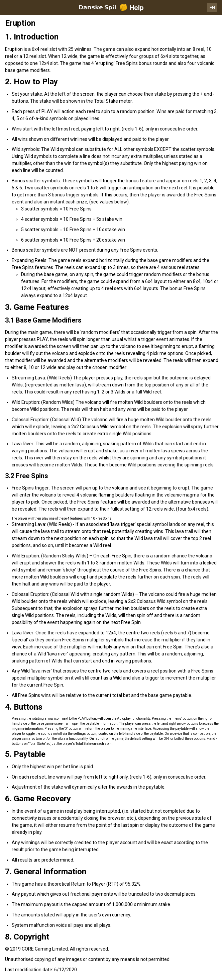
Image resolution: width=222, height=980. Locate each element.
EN (212, 8)
